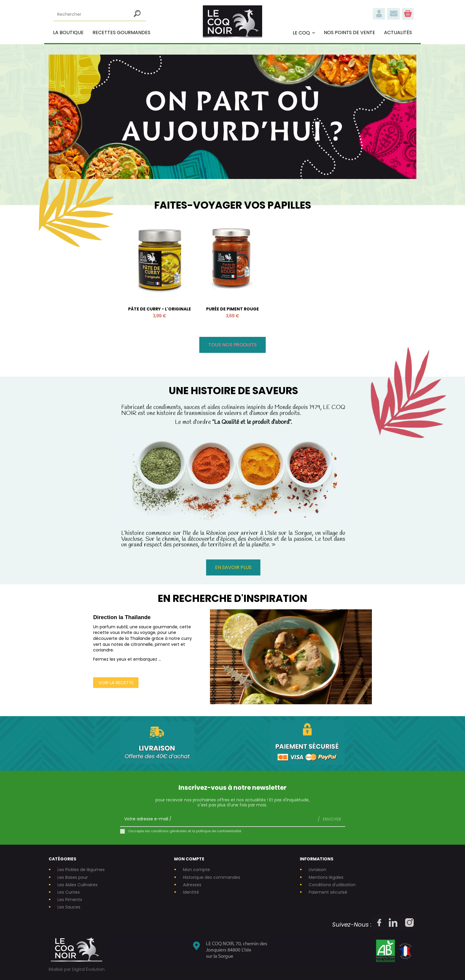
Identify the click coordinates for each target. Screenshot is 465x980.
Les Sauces (69, 907)
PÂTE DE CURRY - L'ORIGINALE (160, 309)
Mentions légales (326, 877)
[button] (304, 33)
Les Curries (69, 892)
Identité (191, 892)
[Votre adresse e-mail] (217, 819)
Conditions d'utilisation (332, 885)
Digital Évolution (88, 969)
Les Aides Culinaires (78, 885)
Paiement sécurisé (328, 892)
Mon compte (196, 870)
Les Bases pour (73, 877)
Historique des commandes (212, 877)
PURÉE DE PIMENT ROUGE (232, 309)
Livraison (317, 870)
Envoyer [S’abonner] (331, 819)
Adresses (192, 885)
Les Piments (70, 900)
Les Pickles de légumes (81, 870)
